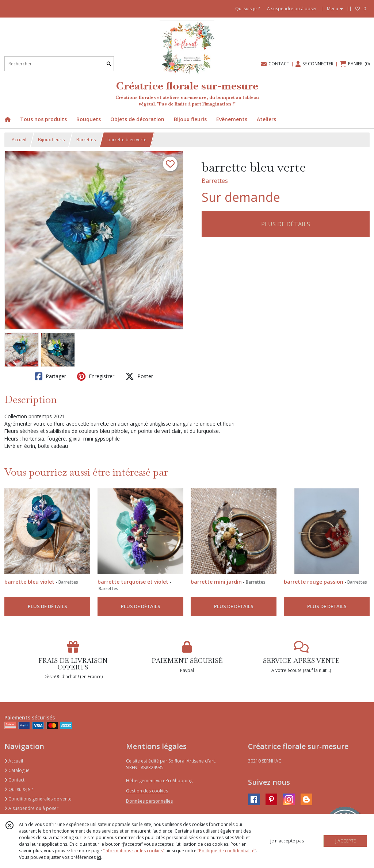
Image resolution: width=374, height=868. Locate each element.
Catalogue (17, 770)
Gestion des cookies (147, 791)
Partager (50, 376)
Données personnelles (149, 801)
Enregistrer (96, 376)
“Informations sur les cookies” (134, 851)
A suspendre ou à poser (31, 808)
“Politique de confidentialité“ (227, 851)
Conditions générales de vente (38, 799)
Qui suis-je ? (19, 789)
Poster (139, 376)
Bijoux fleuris (51, 140)
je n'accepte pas (287, 841)
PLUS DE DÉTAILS (286, 224)
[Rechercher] (109, 64)
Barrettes (86, 140)
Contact (14, 780)
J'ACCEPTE (346, 841)
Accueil (19, 140)
